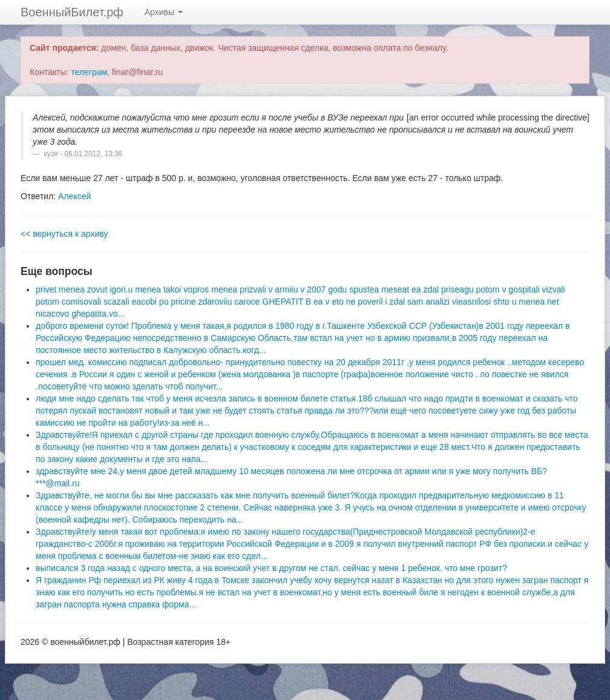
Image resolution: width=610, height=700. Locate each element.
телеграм (89, 72)
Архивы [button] (164, 12)
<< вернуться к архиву (64, 234)
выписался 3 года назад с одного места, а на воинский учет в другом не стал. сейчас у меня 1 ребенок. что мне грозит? (271, 568)
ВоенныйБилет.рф (72, 12)
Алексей (74, 196)
